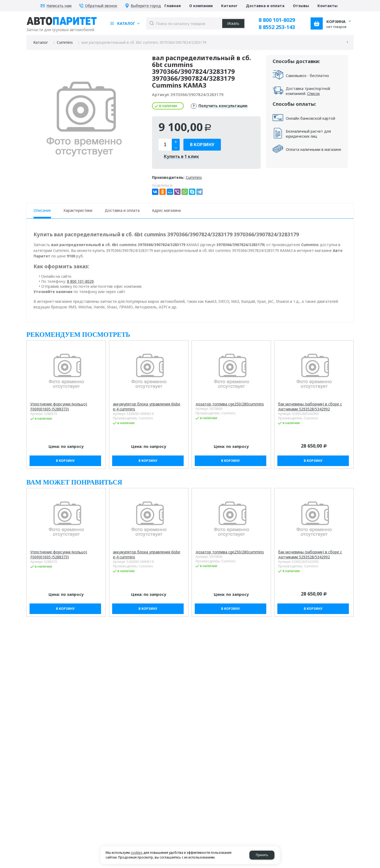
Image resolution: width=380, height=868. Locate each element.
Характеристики (78, 210)
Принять (262, 855)
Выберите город (146, 6)
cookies (137, 853)
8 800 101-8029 (277, 20)
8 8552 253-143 (277, 27)
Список (313, 93)
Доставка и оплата (122, 210)
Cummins (65, 42)
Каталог (41, 42)
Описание (42, 210)
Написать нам (59, 6)
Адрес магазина (166, 210)
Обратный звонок (101, 6)
